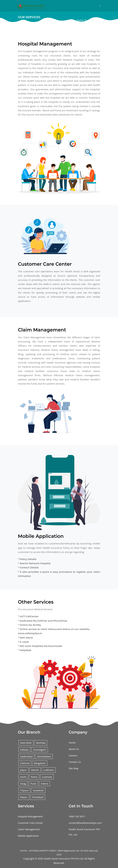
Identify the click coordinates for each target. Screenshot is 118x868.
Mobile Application (28, 836)
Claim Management (29, 829)
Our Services (91, 20)
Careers (73, 755)
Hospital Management (30, 816)
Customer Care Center (30, 823)
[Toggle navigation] (100, 6)
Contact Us (75, 762)
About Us (74, 749)
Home (80, 20)
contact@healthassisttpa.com (85, 823)
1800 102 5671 (77, 816)
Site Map (74, 768)
